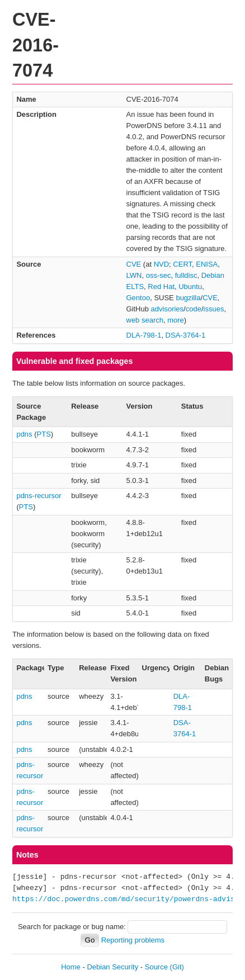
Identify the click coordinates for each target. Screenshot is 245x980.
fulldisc (186, 275)
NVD (161, 264)
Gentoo (138, 298)
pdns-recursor (39, 496)
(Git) (177, 967)
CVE (134, 264)
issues (214, 309)
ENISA (207, 264)
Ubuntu (190, 287)
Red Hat (161, 287)
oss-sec (159, 275)
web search (145, 320)
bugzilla (188, 298)
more (176, 320)
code (194, 309)
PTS (44, 434)
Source (156, 967)
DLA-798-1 (144, 335)
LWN (134, 275)
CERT (182, 264)
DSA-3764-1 (186, 335)
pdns (24, 434)
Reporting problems (133, 940)
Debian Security (112, 967)
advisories (168, 309)
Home (71, 967)
